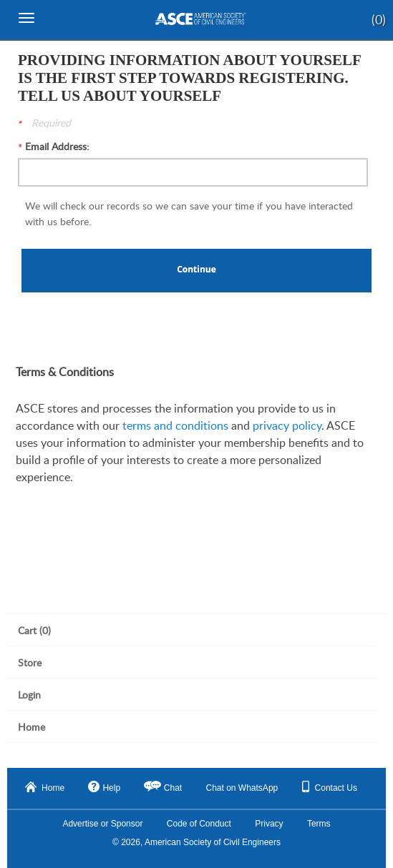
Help (104, 787)
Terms (319, 824)
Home (45, 787)
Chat (173, 788)
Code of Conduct (199, 824)
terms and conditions (175, 425)
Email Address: (57, 146)
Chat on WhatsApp (242, 788)
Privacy (269, 824)
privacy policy (287, 425)
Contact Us (330, 787)
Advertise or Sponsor (102, 824)
